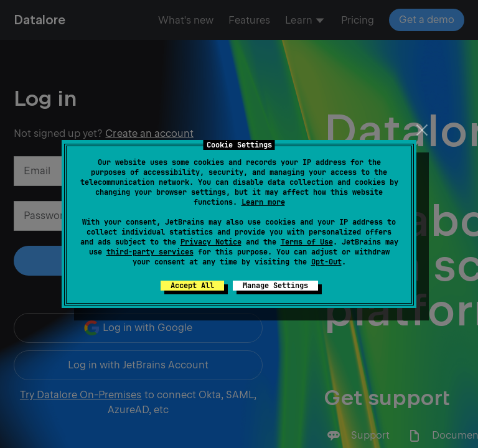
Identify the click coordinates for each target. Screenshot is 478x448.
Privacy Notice (211, 242)
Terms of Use (307, 242)
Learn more (263, 202)
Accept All (192, 286)
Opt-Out (326, 262)
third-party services (150, 252)
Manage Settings (275, 286)
